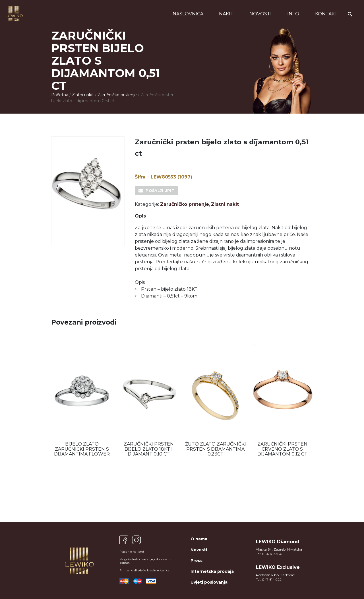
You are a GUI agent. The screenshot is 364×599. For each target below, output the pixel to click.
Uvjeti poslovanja (209, 582)
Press (197, 561)
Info (293, 14)
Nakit (226, 14)
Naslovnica (188, 14)
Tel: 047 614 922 (269, 579)
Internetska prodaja (212, 571)
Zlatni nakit (83, 95)
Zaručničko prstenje (117, 95)
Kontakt (326, 14)
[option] (82, 400)
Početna (60, 95)
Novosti (260, 14)
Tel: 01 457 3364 (269, 554)
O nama (199, 539)
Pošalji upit (160, 190)
